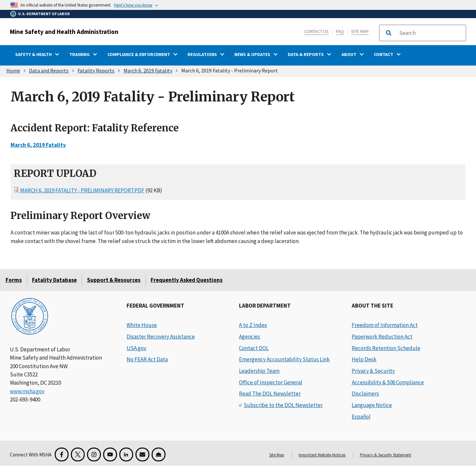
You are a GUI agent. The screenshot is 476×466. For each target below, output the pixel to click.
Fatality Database (54, 280)
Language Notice (372, 405)
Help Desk (364, 359)
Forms (14, 280)
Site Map (360, 31)
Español (361, 417)
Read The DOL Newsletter (270, 394)
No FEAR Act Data (147, 359)
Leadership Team (259, 371)
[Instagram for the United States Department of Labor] (94, 454)
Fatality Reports (96, 70)
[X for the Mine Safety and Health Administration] (78, 454)
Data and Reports (49, 70)
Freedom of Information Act (385, 325)
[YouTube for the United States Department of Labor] (110, 454)
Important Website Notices (322, 455)
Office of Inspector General (271, 382)
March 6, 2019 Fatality (148, 70)
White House (142, 325)
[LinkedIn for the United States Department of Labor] (126, 454)
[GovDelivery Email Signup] (142, 454)
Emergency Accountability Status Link (284, 359)
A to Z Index (253, 325)
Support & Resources (114, 280)
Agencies (250, 337)
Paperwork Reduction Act (382, 337)
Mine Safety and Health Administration (64, 32)
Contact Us (316, 31)
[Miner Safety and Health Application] (159, 454)
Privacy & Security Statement (386, 455)
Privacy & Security (373, 371)
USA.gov (136, 348)
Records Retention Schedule (386, 348)
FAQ (340, 31)
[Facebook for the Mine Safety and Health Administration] (62, 454)
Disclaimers (365, 394)
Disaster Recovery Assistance (161, 337)
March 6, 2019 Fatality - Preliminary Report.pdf (82, 190)
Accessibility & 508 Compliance (388, 382)
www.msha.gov (27, 391)
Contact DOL (254, 348)
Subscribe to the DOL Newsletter (283, 405)
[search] (431, 33)
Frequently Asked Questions (187, 280)
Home (13, 70)
